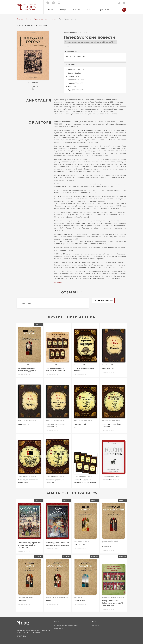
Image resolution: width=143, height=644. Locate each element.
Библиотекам (59, 629)
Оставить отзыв (103, 301)
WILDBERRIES (80, 57)
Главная (20, 19)
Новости (77, 10)
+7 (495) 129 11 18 (23, 632)
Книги (51, 10)
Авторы (63, 10)
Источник (58, 282)
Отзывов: (43, 26)
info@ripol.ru (36, 632)
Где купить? (96, 626)
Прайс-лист (104, 10)
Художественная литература (45, 19)
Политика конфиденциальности (66, 626)
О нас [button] (89, 10)
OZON (69, 57)
